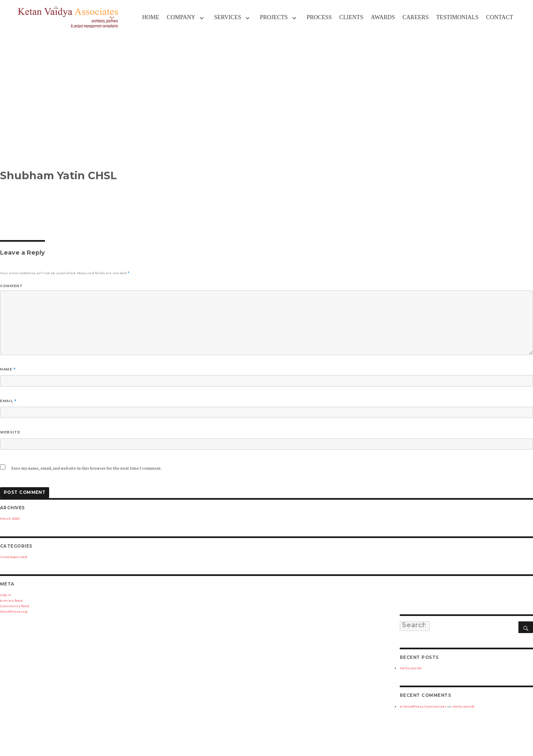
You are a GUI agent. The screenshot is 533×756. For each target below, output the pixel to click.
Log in (6, 595)
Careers (415, 17)
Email (8, 401)
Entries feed (11, 601)
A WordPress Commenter (423, 706)
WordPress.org (14, 611)
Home (151, 17)
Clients (351, 17)
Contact (499, 17)
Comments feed (15, 606)
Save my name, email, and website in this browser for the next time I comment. (87, 468)
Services (228, 17)
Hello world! (411, 668)
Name (8, 369)
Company (181, 17)
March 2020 (10, 518)
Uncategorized (14, 557)
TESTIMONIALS (457, 17)
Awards (383, 17)
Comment (11, 286)
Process (319, 17)
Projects (274, 17)
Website (10, 432)
